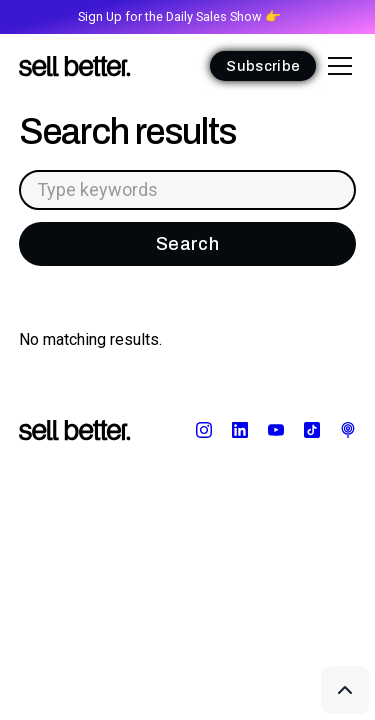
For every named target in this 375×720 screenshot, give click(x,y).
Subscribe (263, 66)
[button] (336, 66)
